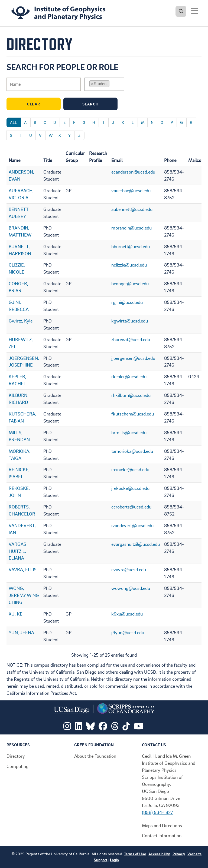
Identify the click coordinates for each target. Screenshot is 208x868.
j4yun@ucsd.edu (128, 632)
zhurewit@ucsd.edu (131, 339)
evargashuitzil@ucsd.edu (136, 544)
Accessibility (159, 854)
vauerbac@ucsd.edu (131, 190)
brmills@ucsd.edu (129, 432)
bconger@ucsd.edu (130, 283)
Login (115, 860)
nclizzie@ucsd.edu (129, 265)
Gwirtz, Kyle (21, 321)
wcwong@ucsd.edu (131, 588)
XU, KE (16, 614)
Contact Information (162, 835)
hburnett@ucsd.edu (131, 246)
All (14, 122)
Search (99, 104)
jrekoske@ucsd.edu (130, 488)
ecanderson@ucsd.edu (133, 172)
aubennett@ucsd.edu (132, 209)
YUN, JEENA (21, 632)
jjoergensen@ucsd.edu (133, 358)
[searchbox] (112, 84)
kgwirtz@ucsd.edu (130, 321)
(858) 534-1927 (157, 812)
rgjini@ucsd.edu (127, 302)
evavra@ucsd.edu (129, 569)
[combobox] (104, 84)
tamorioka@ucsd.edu (132, 451)
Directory (16, 756)
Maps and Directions (162, 825)
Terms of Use (135, 854)
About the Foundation (95, 756)
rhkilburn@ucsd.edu (131, 395)
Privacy (179, 854)
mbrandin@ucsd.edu (131, 228)
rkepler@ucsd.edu (129, 376)
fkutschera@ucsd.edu (133, 414)
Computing (17, 766)
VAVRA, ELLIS (23, 569)
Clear (42, 104)
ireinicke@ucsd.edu (130, 469)
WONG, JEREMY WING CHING (24, 595)
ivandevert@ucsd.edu (132, 525)
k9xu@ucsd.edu (127, 614)
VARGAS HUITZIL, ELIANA (17, 551)
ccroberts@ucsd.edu (131, 507)
